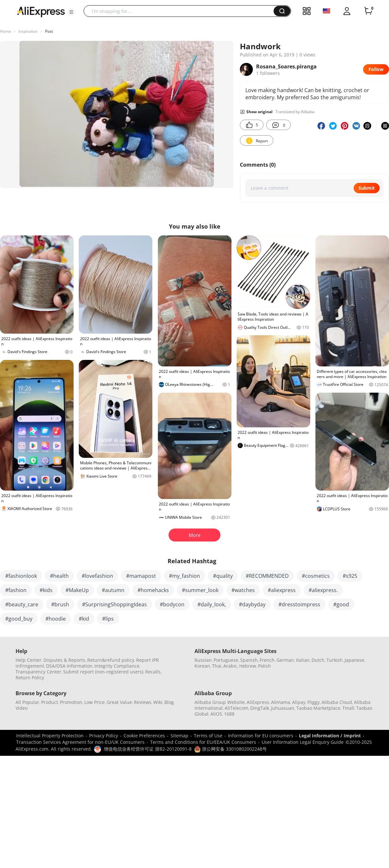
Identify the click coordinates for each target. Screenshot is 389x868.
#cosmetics (316, 576)
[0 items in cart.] (368, 11)
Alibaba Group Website (220, 702)
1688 (229, 714)
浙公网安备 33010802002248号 (230, 749)
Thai (217, 666)
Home (6, 31)
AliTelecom (236, 708)
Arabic (230, 666)
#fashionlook (21, 576)
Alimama (281, 702)
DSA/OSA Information (69, 666)
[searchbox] (181, 11)
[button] (71, 12)
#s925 (350, 576)
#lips (108, 619)
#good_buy (19, 619)
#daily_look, (212, 604)
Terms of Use (208, 736)
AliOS (216, 714)
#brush (60, 604)
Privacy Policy (104, 736)
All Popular (27, 702)
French (267, 660)
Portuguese (226, 660)
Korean (202, 666)
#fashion (16, 590)
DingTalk (260, 708)
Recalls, (153, 672)
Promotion (71, 702)
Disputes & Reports (64, 660)
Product (50, 702)
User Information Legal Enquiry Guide (303, 742)
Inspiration (28, 31)
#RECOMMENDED (267, 576)
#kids (46, 590)
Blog (169, 702)
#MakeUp (77, 590)
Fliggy (313, 702)
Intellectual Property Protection (50, 736)
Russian (203, 660)
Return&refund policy (111, 660)
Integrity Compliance (117, 666)
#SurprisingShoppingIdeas (114, 604)
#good (341, 604)
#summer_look (200, 590)
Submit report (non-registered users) (103, 672)
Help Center (29, 660)
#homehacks (153, 590)
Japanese (354, 660)
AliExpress (258, 702)
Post (49, 31)
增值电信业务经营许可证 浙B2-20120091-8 (148, 749)
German (285, 660)
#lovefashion (97, 576)
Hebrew (248, 666)
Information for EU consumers (261, 736)
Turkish (335, 660)
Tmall (348, 708)
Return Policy (30, 678)
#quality (223, 576)
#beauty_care (22, 604)
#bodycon (172, 604)
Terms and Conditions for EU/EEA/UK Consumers (203, 742)
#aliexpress (282, 590)
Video (22, 708)
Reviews (143, 702)
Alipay (299, 702)
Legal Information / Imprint (330, 736)
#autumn (113, 590)
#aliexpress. (323, 590)
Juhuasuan (283, 708)
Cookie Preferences (144, 736)
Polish (265, 666)
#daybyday (252, 604)
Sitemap (179, 736)
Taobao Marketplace (318, 708)
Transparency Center (38, 672)
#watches (243, 590)
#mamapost (141, 576)
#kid (84, 619)
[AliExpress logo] (41, 11)
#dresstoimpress (299, 604)
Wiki (158, 702)
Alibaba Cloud (337, 702)
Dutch (318, 660)
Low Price (94, 702)
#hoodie (56, 619)
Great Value (119, 702)
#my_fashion (184, 576)
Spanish (249, 660)
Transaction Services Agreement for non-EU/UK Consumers (80, 742)
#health (59, 576)
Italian (303, 660)
